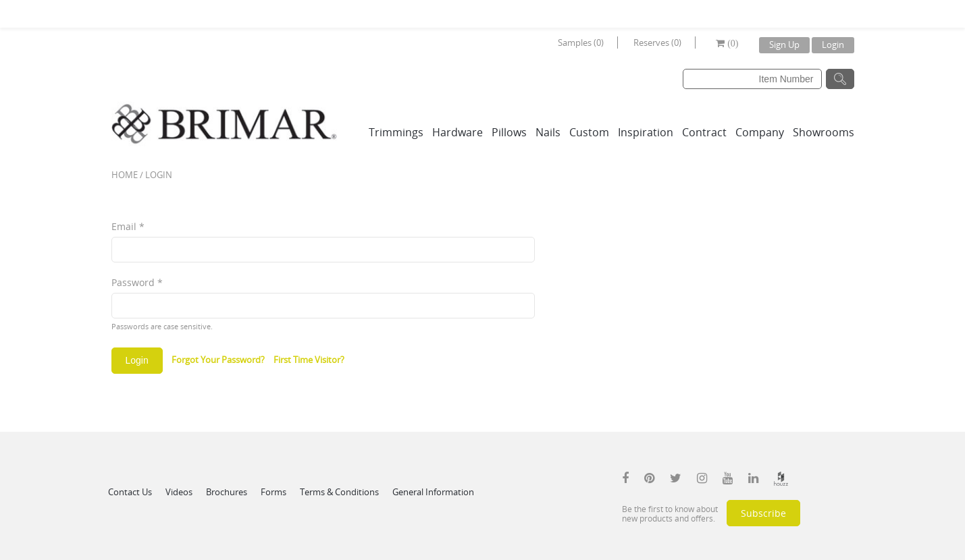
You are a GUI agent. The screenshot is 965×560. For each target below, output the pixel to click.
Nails (548, 132)
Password (137, 282)
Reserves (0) (657, 43)
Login (833, 45)
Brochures (227, 492)
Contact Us (130, 492)
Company (760, 132)
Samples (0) (581, 43)
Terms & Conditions (339, 492)
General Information (433, 492)
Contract (704, 132)
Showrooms (824, 132)
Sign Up (784, 45)
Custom (589, 132)
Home (125, 175)
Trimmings (396, 132)
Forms (273, 492)
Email (128, 226)
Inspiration (646, 132)
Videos (179, 492)
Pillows (509, 132)
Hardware (458, 132)
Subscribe (763, 513)
